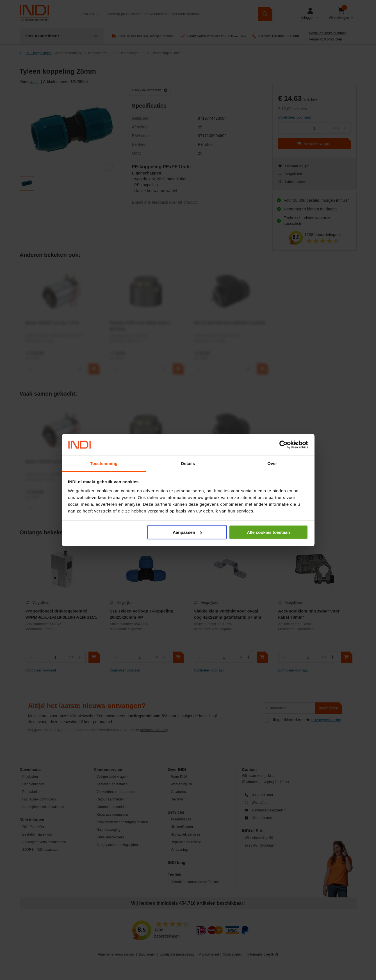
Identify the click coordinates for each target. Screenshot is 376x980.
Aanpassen (187, 532)
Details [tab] (188, 463)
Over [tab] (272, 463)
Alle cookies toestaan (268, 532)
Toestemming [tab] (104, 463)
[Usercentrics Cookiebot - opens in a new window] (283, 445)
